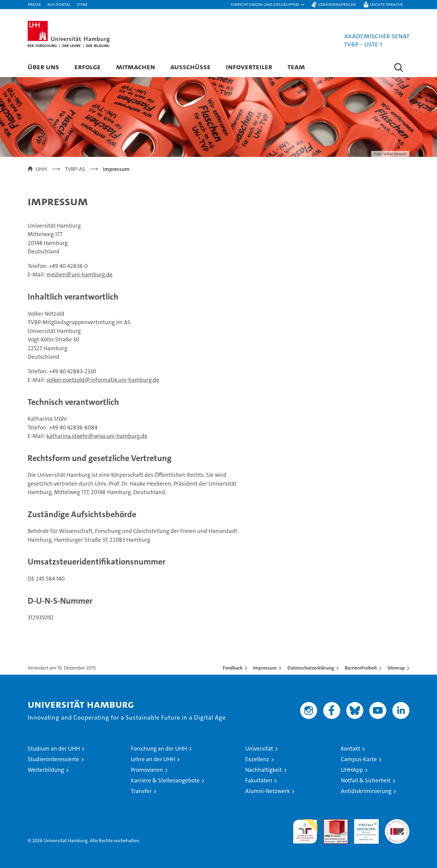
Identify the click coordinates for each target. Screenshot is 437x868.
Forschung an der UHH (159, 749)
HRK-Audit (365, 822)
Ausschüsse (190, 67)
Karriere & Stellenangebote (165, 780)
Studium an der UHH (54, 749)
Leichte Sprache (386, 4)
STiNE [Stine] (82, 4)
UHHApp (352, 770)
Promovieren (147, 770)
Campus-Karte (359, 759)
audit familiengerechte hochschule (305, 829)
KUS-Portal (59, 4)
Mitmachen (136, 67)
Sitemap (396, 668)
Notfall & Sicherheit (366, 780)
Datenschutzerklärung (311, 668)
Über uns (43, 67)
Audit (329, 822)
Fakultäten (259, 780)
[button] (268, 5)
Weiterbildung (46, 770)
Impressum (265, 668)
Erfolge (88, 67)
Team (296, 67)
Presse (34, 4)
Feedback (233, 668)
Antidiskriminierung (366, 791)
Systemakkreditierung (397, 822)
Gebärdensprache (337, 4)
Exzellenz (257, 759)
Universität (259, 749)
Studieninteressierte (53, 759)
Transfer (141, 791)
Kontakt (351, 749)
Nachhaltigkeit (264, 770)
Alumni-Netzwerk (268, 791)
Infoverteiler (249, 67)
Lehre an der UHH (153, 759)
